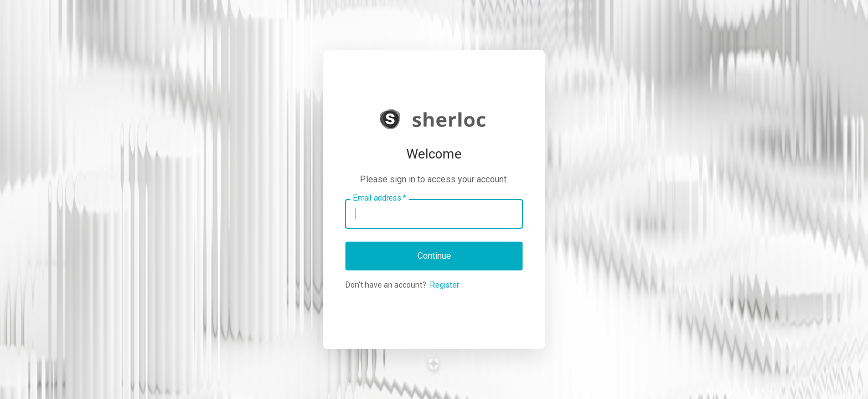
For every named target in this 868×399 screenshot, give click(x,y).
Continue (434, 256)
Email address (379, 198)
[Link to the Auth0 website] (434, 364)
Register (445, 285)
